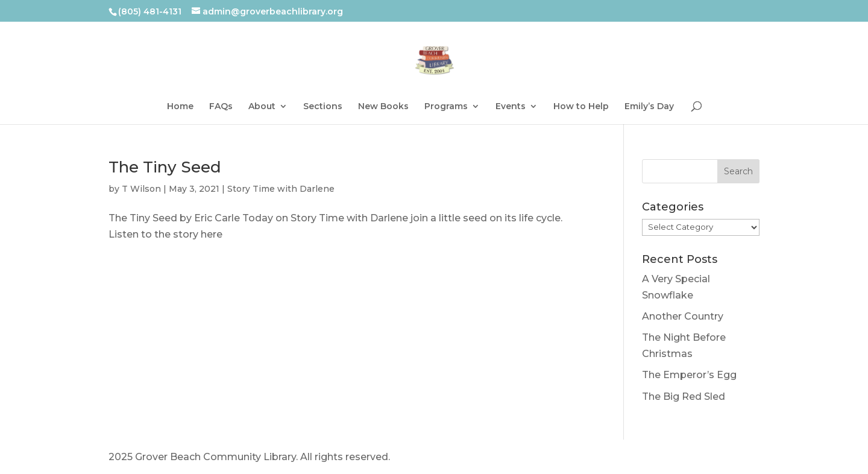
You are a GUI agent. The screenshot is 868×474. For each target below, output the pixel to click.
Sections (323, 107)
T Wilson (141, 189)
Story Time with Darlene (281, 189)
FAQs (221, 107)
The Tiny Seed (165, 167)
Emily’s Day (649, 107)
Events (511, 107)
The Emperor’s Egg (689, 375)
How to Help (581, 107)
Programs (446, 107)
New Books (383, 107)
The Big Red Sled (684, 397)
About (262, 107)
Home (180, 107)
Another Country (683, 316)
